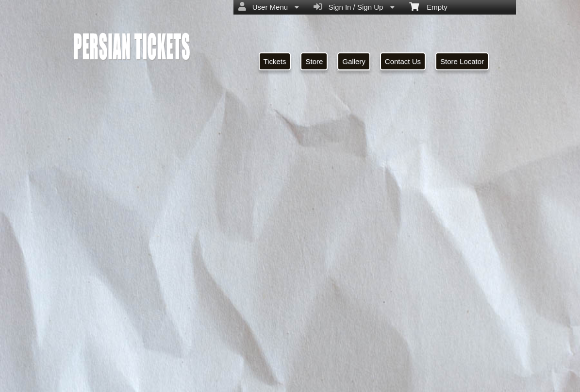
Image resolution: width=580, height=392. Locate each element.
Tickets (275, 61)
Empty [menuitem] (428, 6)
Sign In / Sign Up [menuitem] (354, 7)
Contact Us (403, 61)
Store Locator (462, 61)
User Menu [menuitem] (269, 7)
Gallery (354, 61)
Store (314, 61)
